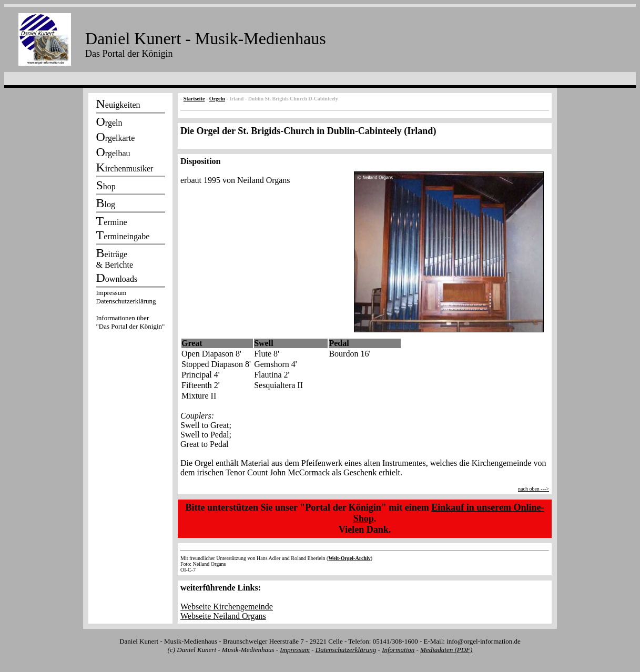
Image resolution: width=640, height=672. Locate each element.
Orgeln (217, 99)
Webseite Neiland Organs (223, 616)
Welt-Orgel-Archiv (349, 558)
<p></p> (130, 311)
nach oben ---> (534, 489)
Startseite (194, 99)
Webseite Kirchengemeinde (227, 607)
